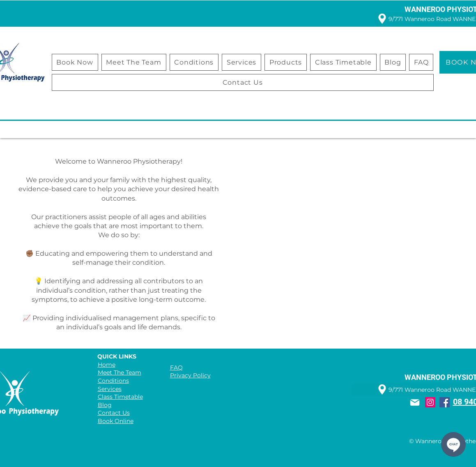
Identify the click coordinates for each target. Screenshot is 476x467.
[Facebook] (445, 402)
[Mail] (415, 402)
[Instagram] (430, 402)
